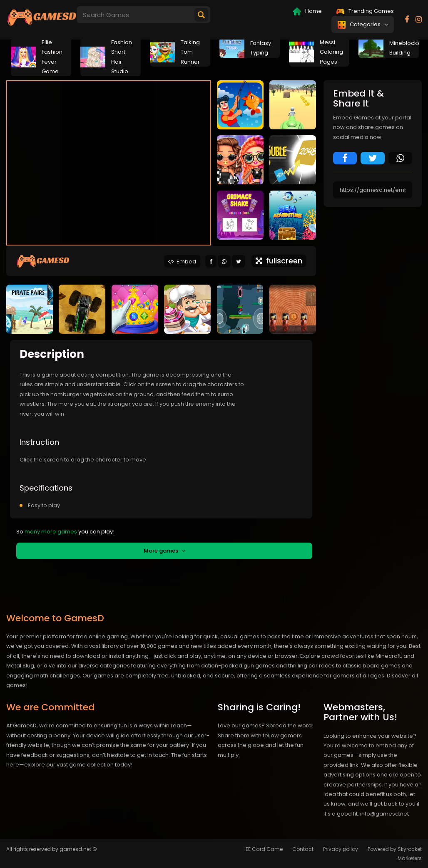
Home (307, 11)
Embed (182, 262)
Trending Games (365, 11)
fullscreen (279, 261)
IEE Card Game (264, 849)
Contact (303, 849)
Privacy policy (341, 849)
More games (164, 551)
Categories (363, 25)
